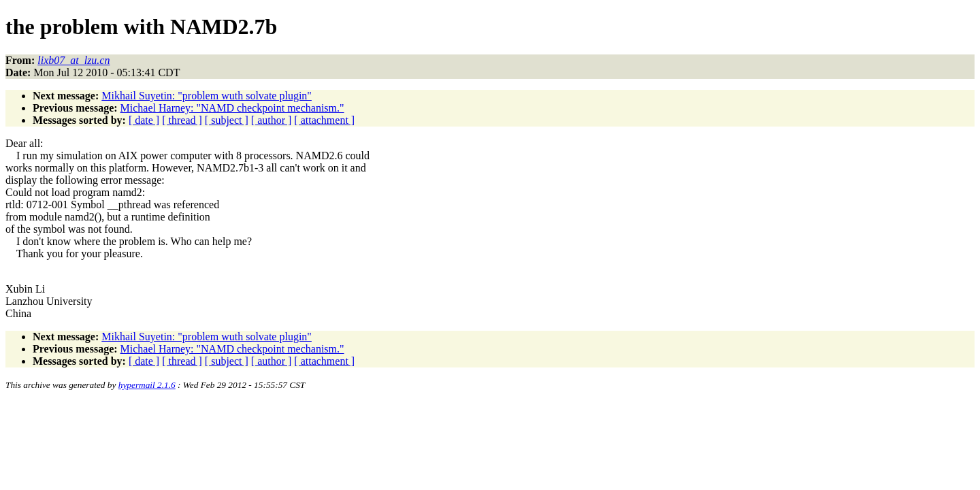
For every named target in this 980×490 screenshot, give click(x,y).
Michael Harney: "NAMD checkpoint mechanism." (232, 108)
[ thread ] (182, 120)
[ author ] (272, 120)
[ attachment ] (324, 120)
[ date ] (144, 120)
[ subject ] (227, 120)
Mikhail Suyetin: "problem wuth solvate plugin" (207, 96)
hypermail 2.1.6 (147, 385)
